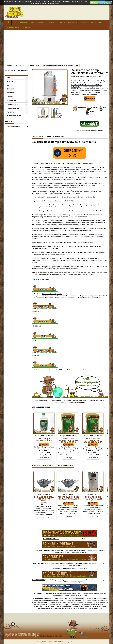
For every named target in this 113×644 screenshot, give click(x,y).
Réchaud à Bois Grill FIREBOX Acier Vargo (68, 498)
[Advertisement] (56, 46)
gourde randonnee (46, 604)
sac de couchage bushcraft (77, 552)
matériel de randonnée (88, 539)
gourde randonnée (78, 402)
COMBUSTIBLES (13, 27)
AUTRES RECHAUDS (14, 116)
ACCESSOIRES (97, 22)
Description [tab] (37, 137)
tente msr (61, 602)
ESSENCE (60, 22)
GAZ (32, 22)
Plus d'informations (105, 2)
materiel (79, 550)
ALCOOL (42, 22)
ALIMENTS (27, 27)
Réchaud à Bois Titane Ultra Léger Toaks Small (93, 499)
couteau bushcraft (59, 552)
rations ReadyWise (95, 608)
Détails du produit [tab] (55, 137)
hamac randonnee (64, 565)
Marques (9, 122)
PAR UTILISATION (20, 22)
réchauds (59, 400)
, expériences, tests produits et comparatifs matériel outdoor (67, 593)
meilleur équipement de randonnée (67, 569)
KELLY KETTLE (97, 76)
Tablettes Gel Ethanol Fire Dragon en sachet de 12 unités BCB (93, 441)
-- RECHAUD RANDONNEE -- (17, 72)
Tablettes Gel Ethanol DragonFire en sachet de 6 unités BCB (68, 441)
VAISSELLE (83, 22)
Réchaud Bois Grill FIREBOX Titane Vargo (44, 499)
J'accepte (94, 2)
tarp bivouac (78, 565)
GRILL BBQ (71, 22)
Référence (75, 76)
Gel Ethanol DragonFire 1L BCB (44, 439)
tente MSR (83, 595)
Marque (89, 76)
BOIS (51, 22)
